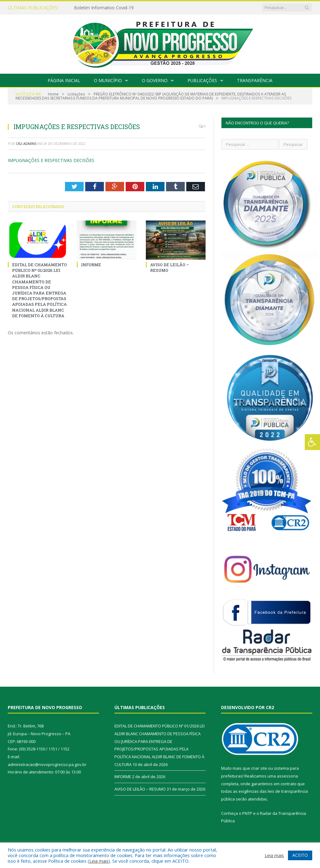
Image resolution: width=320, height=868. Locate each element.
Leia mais (99, 861)
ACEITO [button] (300, 855)
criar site (259, 768)
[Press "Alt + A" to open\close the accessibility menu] (312, 442)
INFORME (91, 265)
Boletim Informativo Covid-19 (104, 8)
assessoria (287, 776)
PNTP (247, 813)
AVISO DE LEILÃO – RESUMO (140, 789)
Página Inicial (64, 80)
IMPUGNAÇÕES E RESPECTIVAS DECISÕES (51, 160)
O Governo (155, 80)
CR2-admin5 (26, 144)
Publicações (202, 80)
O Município (108, 80)
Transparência (255, 80)
